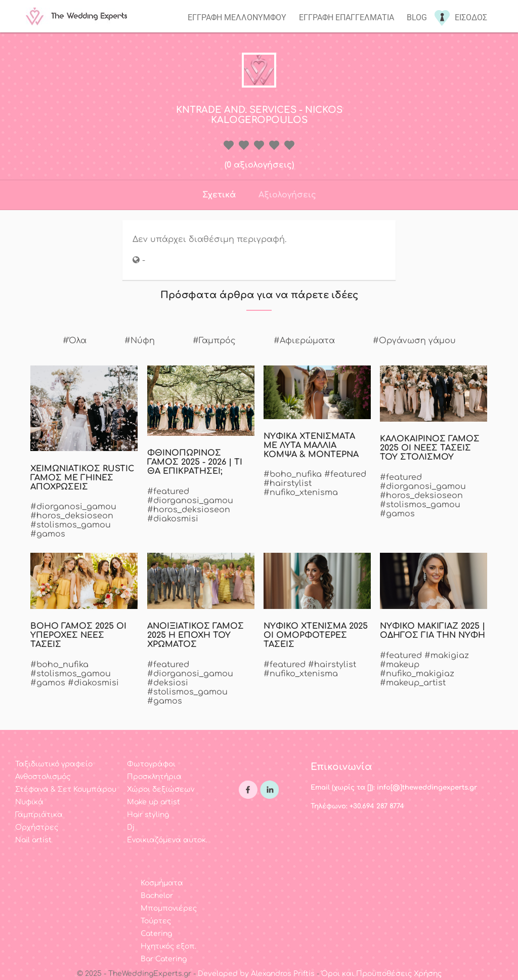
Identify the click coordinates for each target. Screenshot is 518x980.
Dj (131, 827)
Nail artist (33, 840)
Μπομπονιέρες (169, 908)
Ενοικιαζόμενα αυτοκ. (167, 840)
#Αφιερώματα (304, 341)
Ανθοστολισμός (43, 777)
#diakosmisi (173, 519)
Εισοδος (471, 17)
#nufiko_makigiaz (417, 674)
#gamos (48, 534)
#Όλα (75, 341)
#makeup (400, 665)
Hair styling (148, 815)
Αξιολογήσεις (287, 195)
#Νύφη (140, 341)
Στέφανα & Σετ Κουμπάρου (66, 789)
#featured (168, 492)
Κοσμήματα (162, 883)
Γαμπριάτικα (39, 815)
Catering (156, 934)
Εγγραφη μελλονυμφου (237, 17)
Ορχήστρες (37, 827)
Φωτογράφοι (151, 764)
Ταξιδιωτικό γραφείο (54, 764)
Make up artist (154, 802)
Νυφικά (29, 802)
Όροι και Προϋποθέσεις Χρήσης (381, 974)
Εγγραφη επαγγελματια (347, 17)
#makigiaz (447, 656)
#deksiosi (168, 683)
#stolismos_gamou (71, 525)
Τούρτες (156, 921)
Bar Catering (164, 959)
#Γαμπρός (214, 341)
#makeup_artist (413, 683)
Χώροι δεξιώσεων (161, 789)
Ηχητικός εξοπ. (168, 946)
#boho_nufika (293, 474)
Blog (417, 17)
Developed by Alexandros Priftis (256, 974)
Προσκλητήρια (154, 777)
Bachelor (157, 896)
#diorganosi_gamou (73, 507)
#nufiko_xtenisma (301, 493)
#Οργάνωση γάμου (414, 341)
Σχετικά (219, 195)
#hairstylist (288, 483)
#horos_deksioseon (72, 516)
